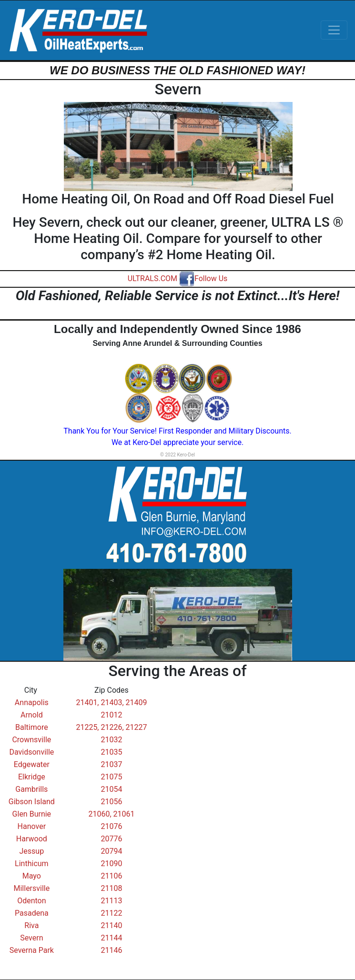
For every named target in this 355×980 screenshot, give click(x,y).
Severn (31, 938)
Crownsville (31, 740)
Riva (31, 925)
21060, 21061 (111, 814)
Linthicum (32, 864)
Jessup (32, 851)
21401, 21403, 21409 (111, 702)
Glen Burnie (32, 814)
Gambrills (31, 789)
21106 (111, 876)
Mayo (32, 876)
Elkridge (32, 777)
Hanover (32, 826)
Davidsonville (31, 752)
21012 (111, 715)
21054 (111, 789)
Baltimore (32, 727)
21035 (111, 752)
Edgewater (32, 764)
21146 (111, 950)
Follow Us (203, 278)
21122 (111, 913)
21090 (111, 864)
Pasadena (32, 913)
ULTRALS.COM (152, 278)
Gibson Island (32, 802)
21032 (111, 740)
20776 (111, 839)
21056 (111, 802)
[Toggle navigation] (334, 30)
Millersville (31, 888)
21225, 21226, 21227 (111, 727)
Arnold (32, 715)
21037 (111, 764)
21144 (111, 938)
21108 (111, 888)
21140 (111, 925)
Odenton (31, 901)
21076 (111, 826)
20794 (111, 851)
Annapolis (32, 702)
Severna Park (32, 950)
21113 (111, 901)
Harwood (32, 839)
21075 (111, 777)
